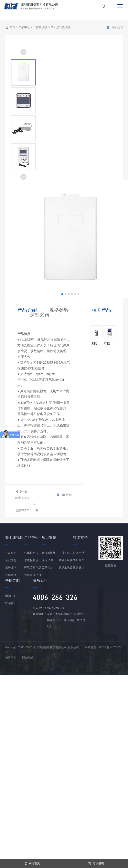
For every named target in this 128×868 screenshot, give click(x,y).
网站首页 (32, 863)
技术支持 (79, 553)
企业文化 (11, 560)
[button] (23, 177)
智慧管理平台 (33, 575)
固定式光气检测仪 (24, 498)
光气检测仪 (63, 27)
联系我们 (11, 603)
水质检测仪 (31, 560)
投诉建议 (79, 568)
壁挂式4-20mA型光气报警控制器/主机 (25, 510)
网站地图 (28, 657)
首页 (12, 27)
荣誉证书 (11, 568)
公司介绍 (11, 553)
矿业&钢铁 (66, 560)
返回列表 (115, 28)
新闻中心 (11, 596)
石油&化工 (66, 553)
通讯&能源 (66, 568)
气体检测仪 (40, 27)
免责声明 (11, 657)
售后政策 (79, 560)
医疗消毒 (47, 560)
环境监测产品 (33, 568)
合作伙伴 (11, 575)
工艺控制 (47, 568)
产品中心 (24, 27)
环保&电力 (48, 553)
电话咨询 (96, 863)
